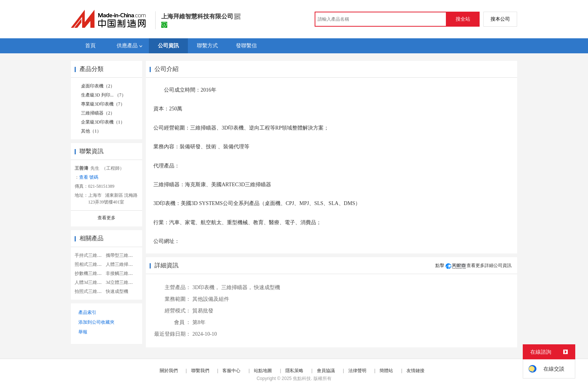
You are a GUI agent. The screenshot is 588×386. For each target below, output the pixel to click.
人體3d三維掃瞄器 (93, 282)
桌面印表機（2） (98, 86)
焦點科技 (302, 378)
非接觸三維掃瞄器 (124, 273)
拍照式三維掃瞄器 (93, 291)
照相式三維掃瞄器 (93, 264)
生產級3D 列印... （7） (103, 95)
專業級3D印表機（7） (103, 104)
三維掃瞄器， (237, 287)
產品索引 (87, 312)
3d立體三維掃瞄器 (124, 282)
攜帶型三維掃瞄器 (124, 255)
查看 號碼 (89, 177)
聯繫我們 (200, 371)
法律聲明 (357, 371)
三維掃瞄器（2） (98, 113)
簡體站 (386, 371)
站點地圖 (263, 371)
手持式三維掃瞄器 (93, 255)
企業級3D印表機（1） (103, 122)
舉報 (83, 332)
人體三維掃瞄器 (121, 264)
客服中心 (231, 371)
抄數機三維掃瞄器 (93, 273)
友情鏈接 (415, 371)
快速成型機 (117, 291)
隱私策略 (294, 371)
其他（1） (91, 131)
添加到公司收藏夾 (96, 322)
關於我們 (169, 371)
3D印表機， (206, 287)
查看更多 (106, 218)
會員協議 (326, 371)
